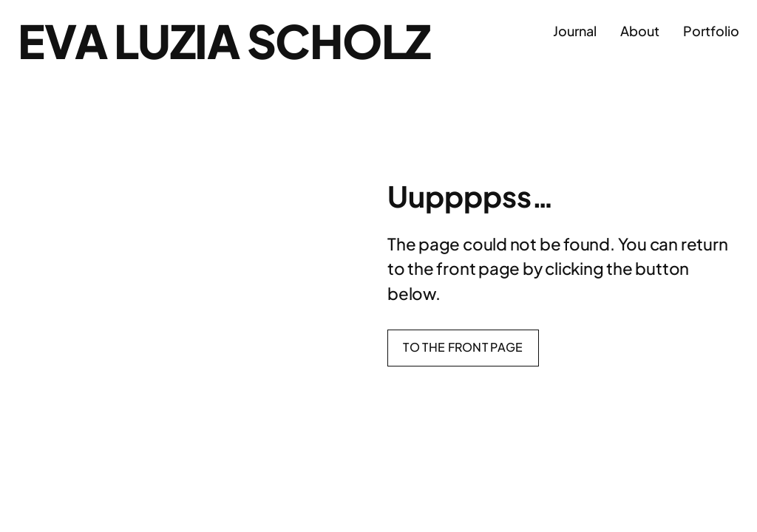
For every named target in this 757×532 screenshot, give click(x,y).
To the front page (463, 347)
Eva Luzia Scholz (224, 41)
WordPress (714, 487)
